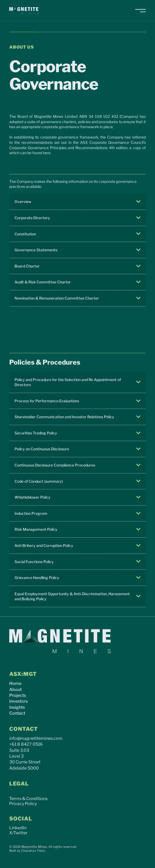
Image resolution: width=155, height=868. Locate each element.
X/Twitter (18, 833)
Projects (18, 695)
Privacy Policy (23, 804)
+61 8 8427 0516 (26, 744)
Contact (17, 713)
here (47, 153)
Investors (19, 701)
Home (15, 683)
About (15, 690)
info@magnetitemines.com (36, 738)
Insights (17, 707)
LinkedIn (18, 828)
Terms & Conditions (28, 799)
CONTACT (24, 729)
